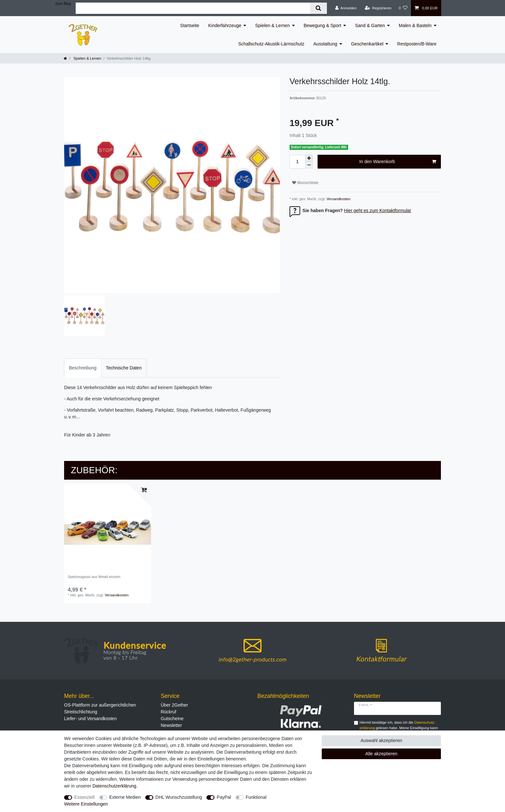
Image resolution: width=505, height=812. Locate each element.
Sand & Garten (370, 25)
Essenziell (85, 797)
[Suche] (318, 8)
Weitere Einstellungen (86, 804)
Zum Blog (63, 4)
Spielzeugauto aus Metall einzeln (94, 577)
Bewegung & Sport (323, 25)
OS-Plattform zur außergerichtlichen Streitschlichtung (100, 708)
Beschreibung (83, 368)
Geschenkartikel (367, 44)
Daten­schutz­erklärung (114, 786)
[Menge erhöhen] (309, 158)
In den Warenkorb (398, 162)
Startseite (190, 25)
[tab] (83, 368)
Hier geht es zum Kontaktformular (378, 210)
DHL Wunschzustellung (179, 797)
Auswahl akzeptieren (381, 740)
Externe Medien (125, 797)
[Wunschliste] (403, 8)
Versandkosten (338, 199)
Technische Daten (124, 368)
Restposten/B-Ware (417, 44)
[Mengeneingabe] (297, 162)
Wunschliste (305, 183)
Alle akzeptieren (381, 754)
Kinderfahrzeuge (225, 25)
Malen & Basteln (415, 25)
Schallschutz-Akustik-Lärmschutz (271, 44)
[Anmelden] (346, 8)
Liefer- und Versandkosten (90, 719)
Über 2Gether (174, 705)
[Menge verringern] (309, 165)
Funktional (256, 797)
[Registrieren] (378, 8)
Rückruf (168, 712)
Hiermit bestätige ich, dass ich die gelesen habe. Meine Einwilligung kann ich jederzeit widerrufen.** (399, 728)
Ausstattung (325, 44)
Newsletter (171, 725)
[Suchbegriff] (193, 8)
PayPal (224, 797)
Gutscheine (172, 719)
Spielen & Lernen (272, 25)
